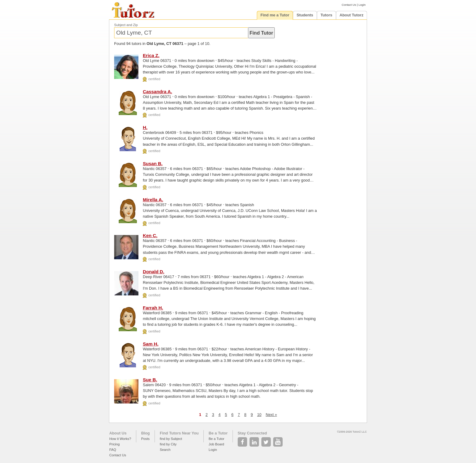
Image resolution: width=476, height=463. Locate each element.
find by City (168, 444)
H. (145, 127)
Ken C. (150, 235)
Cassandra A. (157, 92)
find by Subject (171, 439)
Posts (145, 439)
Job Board (216, 444)
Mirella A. (153, 200)
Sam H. (151, 344)
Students (305, 15)
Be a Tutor (218, 433)
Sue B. (150, 380)
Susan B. (153, 163)
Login (362, 5)
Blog (145, 433)
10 (259, 415)
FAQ (113, 450)
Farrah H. (153, 308)
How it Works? (120, 439)
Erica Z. (151, 55)
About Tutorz (352, 15)
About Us (118, 433)
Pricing (114, 444)
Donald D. (153, 272)
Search (165, 450)
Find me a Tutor (275, 15)
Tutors (326, 15)
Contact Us (349, 5)
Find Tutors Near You (179, 433)
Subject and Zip (126, 25)
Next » (271, 415)
